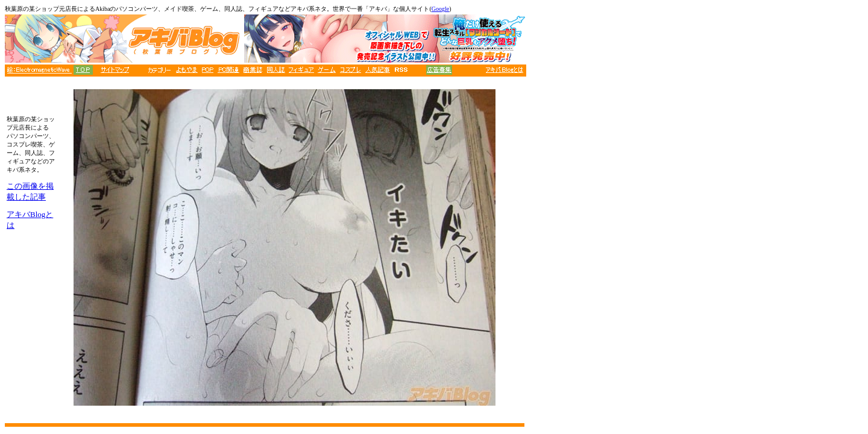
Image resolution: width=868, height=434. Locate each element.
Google (440, 9)
